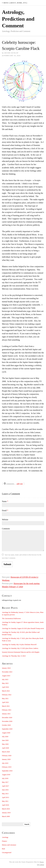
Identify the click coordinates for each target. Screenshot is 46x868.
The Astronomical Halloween (11, 618)
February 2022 (7, 695)
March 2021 (6, 706)
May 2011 (5, 801)
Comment (6, 529)
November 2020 (7, 721)
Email (5, 510)
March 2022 (6, 691)
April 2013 (5, 797)
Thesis (42, 862)
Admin (40, 865)
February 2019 (7, 767)
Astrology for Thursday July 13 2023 (14, 656)
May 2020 (5, 744)
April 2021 (5, 702)
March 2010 (6, 809)
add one (20, 484)
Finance (4, 841)
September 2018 (7, 771)
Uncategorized (7, 852)
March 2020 (6, 752)
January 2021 (6, 714)
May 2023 (5, 683)
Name (5, 501)
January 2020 (6, 759)
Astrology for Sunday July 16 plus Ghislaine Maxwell (19, 644)
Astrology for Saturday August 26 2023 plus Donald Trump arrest (23, 628)
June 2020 (5, 740)
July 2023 (5, 679)
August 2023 (6, 676)
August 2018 (6, 775)
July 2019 (5, 763)
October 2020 (6, 725)
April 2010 (5, 805)
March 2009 (6, 816)
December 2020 (7, 717)
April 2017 (5, 786)
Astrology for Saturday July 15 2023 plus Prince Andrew (20, 648)
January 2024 (6, 668)
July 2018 (5, 778)
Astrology (5, 837)
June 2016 (5, 790)
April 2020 (5, 748)
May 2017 (5, 782)
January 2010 (6, 813)
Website (5, 520)
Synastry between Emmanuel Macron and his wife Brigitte (21, 652)
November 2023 (7, 672)
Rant (3, 849)
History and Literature (9, 845)
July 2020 (5, 737)
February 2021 (7, 710)
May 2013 (5, 794)
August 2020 (6, 733)
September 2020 (7, 729)
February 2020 (7, 756)
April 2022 (5, 687)
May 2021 (5, 698)
